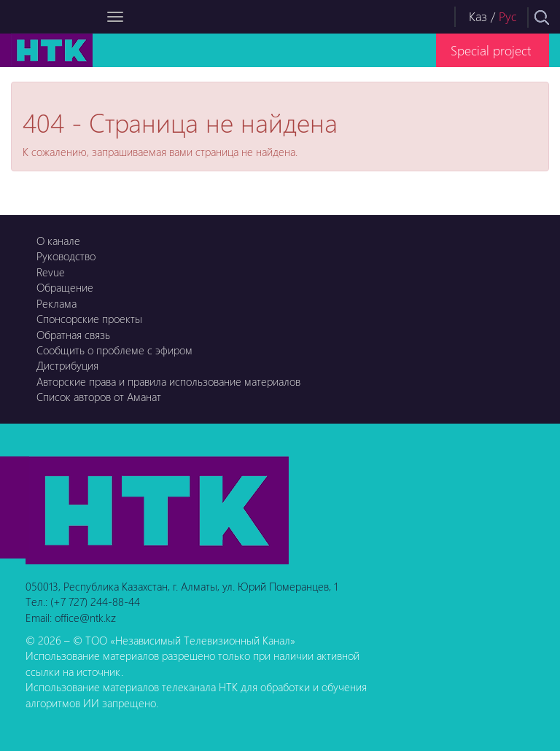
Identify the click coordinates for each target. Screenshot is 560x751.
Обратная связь (73, 335)
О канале (58, 241)
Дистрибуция (67, 365)
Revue (51, 272)
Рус (508, 16)
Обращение (65, 287)
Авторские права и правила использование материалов (168, 381)
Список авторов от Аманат (99, 397)
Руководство (66, 256)
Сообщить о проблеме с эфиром (114, 350)
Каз (478, 16)
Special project (491, 50)
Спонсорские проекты (89, 319)
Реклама (57, 303)
